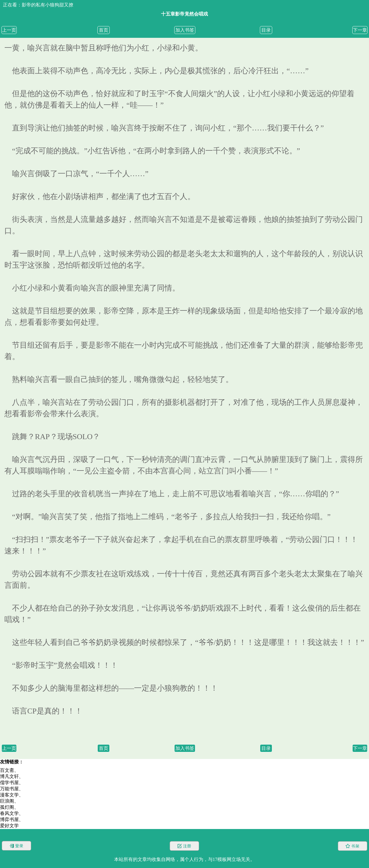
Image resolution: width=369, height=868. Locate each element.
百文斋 (7, 770)
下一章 (360, 30)
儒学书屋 (9, 783)
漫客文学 (9, 795)
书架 (353, 846)
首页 (104, 30)
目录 (266, 30)
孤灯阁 (7, 807)
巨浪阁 (7, 801)
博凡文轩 (9, 776)
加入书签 (185, 30)
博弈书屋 (9, 819)
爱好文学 (9, 826)
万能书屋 (9, 789)
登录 (16, 846)
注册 (184, 846)
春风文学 (9, 813)
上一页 (9, 30)
